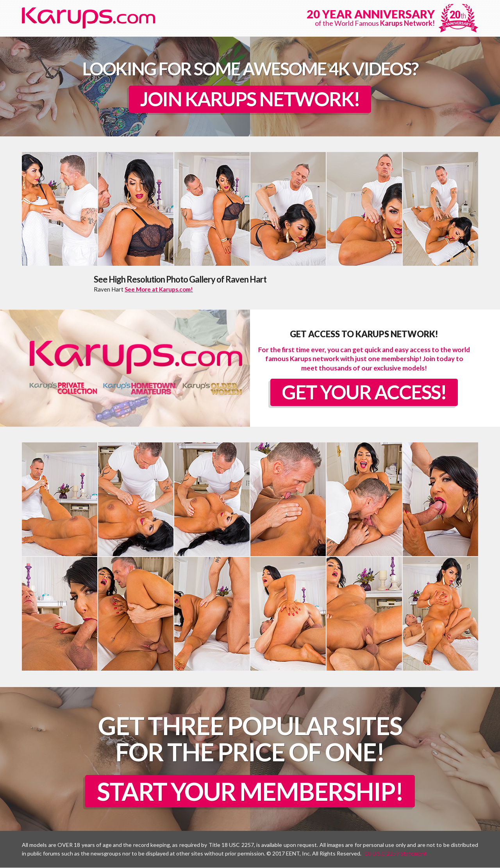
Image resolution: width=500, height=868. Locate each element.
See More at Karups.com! (159, 289)
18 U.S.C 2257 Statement (396, 854)
